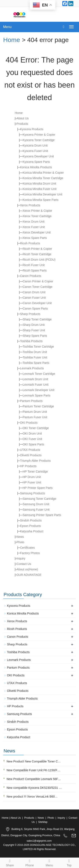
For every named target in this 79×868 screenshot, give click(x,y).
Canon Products (17, 637)
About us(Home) (27, 569)
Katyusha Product (19, 737)
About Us (23, 118)
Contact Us (24, 564)
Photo (20, 542)
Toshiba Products (18, 652)
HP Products (28, 466)
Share (10, 862)
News (20, 537)
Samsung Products (19, 714)
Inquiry (21, 558)
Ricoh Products (17, 629)
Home (12, 40)
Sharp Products (17, 644)
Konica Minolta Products (23, 613)
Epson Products (17, 729)
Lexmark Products (19, 660)
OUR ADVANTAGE (29, 575)
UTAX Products (17, 683)
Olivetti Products (18, 691)
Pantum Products (18, 668)
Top (69, 862)
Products (22, 124)
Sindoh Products (18, 722)
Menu (7, 27)
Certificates (27, 548)
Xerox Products (17, 621)
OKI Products (29, 423)
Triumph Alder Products (22, 698)
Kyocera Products (19, 606)
